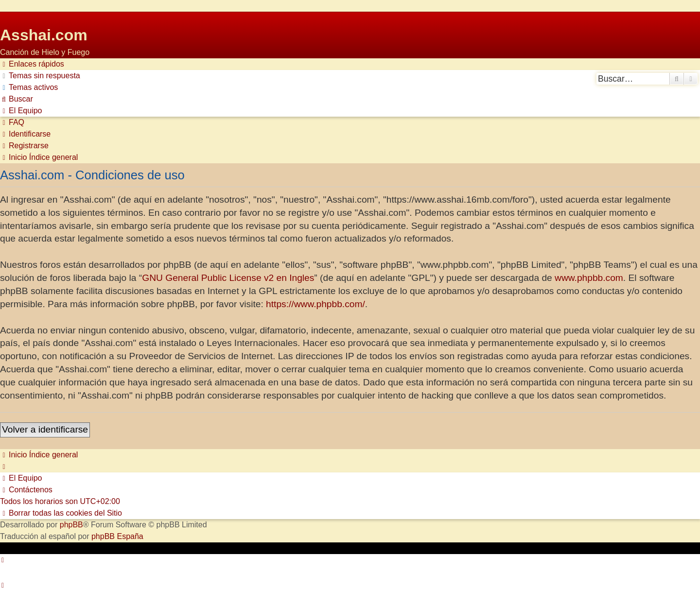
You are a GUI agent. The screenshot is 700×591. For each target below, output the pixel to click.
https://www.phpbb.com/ (315, 304)
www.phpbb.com (589, 278)
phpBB (71, 525)
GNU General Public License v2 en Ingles (228, 278)
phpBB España (117, 536)
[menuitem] (40, 76)
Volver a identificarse (45, 429)
